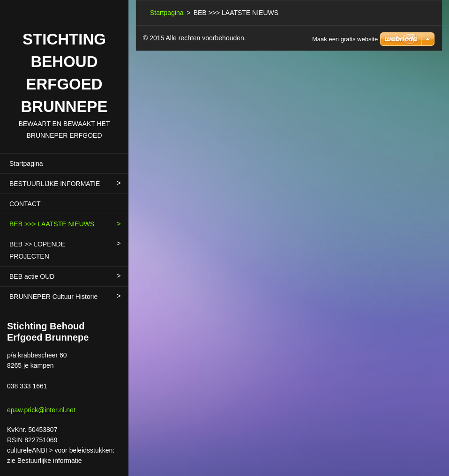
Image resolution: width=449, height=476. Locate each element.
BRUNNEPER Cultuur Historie (53, 297)
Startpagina (26, 164)
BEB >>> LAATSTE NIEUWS (52, 224)
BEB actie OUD (32, 276)
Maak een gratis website (345, 39)
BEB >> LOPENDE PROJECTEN (37, 250)
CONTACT (25, 204)
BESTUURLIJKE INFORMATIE (55, 184)
